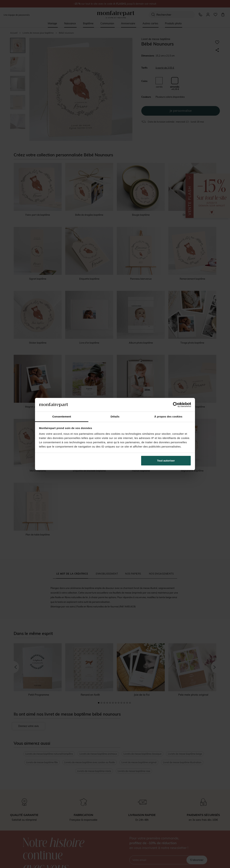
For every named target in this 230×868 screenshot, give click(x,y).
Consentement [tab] (62, 417)
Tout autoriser (166, 461)
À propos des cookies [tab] (168, 417)
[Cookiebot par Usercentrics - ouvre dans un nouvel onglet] (176, 405)
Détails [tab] (115, 417)
